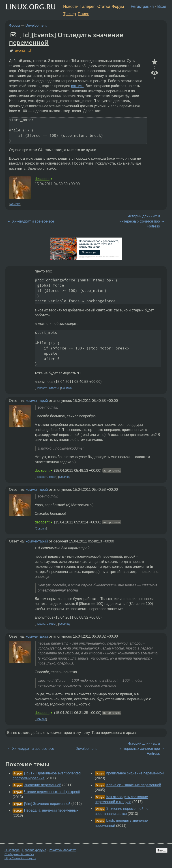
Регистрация (142, 6)
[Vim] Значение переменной (47, 804)
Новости (71, 6)
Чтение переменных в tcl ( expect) (52, 792)
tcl (29, 50)
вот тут (77, 86)
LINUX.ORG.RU (31, 7)
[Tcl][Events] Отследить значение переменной (66, 39)
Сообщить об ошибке (19, 854)
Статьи (104, 6)
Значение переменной (43, 785)
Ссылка (15, 204)
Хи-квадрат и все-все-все (33, 221)
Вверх (162, 850)
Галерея (88, 6)
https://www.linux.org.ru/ (20, 858)
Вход (162, 6)
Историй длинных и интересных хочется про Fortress (140, 221)
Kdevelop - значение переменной (134, 785)
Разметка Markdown (63, 850)
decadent (42, 179)
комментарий (37, 401)
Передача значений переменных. (52, 810)
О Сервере (12, 850)
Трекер (70, 14)
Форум (118, 6)
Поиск (83, 14)
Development (36, 25)
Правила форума (34, 850)
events (20, 50)
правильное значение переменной (135, 773)
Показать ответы (47, 388)
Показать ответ (46, 477)
